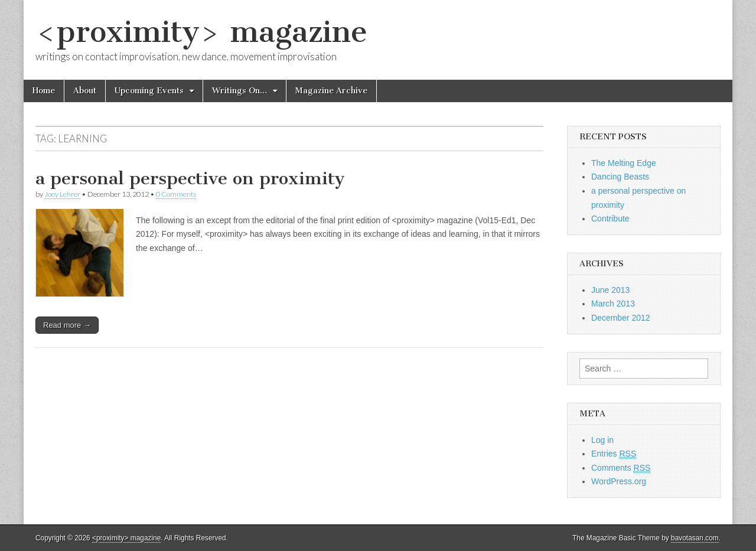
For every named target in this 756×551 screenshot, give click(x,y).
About (85, 91)
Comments (621, 468)
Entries (614, 454)
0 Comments (176, 194)
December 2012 (621, 318)
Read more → (67, 325)
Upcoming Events (149, 91)
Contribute (610, 219)
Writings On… (239, 91)
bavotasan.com (695, 538)
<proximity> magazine (201, 32)
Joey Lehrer (62, 194)
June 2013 (610, 290)
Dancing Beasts (620, 177)
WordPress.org (619, 481)
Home (44, 91)
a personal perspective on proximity (190, 178)
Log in (602, 440)
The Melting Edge (624, 163)
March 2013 (613, 304)
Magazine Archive (331, 91)
